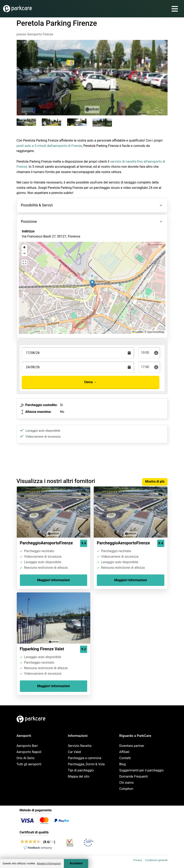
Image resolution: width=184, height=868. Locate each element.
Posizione (29, 221)
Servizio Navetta (80, 746)
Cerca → (90, 382)
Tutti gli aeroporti (29, 764)
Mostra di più (155, 481)
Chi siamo (127, 783)
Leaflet (137, 332)
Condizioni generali (156, 860)
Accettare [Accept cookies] (76, 863)
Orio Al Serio (26, 758)
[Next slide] (163, 74)
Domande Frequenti (134, 776)
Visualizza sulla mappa (43, 259)
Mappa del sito (79, 776)
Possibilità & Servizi (37, 205)
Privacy (138, 860)
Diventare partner (132, 746)
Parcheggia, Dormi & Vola (86, 764)
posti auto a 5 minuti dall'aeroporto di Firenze (49, 146)
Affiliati (124, 752)
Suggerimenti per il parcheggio (142, 770)
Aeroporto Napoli (29, 752)
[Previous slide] (21, 74)
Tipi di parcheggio (81, 770)
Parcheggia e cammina (85, 758)
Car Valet (75, 752)
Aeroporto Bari (27, 746)
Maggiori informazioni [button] (49, 863)
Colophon (126, 789)
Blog (123, 764)
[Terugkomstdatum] (78, 353)
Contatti (125, 758)
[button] (92, 284)
